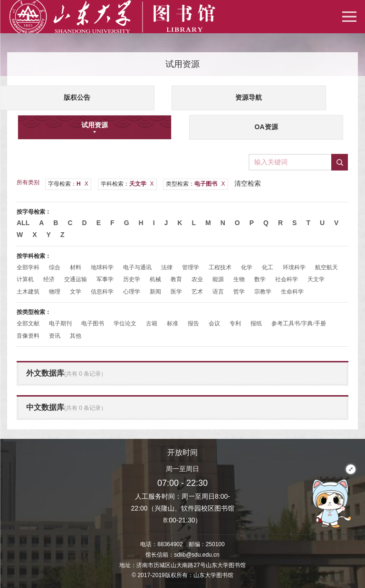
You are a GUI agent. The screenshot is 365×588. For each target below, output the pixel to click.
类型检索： (195, 184)
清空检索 (248, 183)
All (23, 223)
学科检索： (127, 184)
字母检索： (68, 184)
